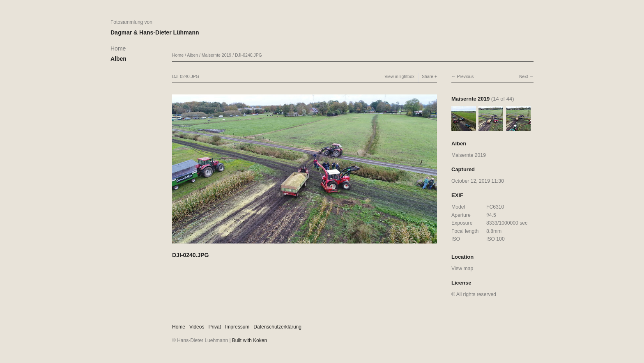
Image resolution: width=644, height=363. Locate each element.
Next (524, 76)
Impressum (237, 327)
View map (462, 269)
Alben (118, 59)
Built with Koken (250, 340)
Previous (465, 76)
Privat (215, 327)
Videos (197, 327)
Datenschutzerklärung (277, 327)
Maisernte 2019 (216, 55)
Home (118, 48)
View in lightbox (399, 76)
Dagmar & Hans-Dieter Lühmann (155, 32)
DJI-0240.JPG (248, 55)
